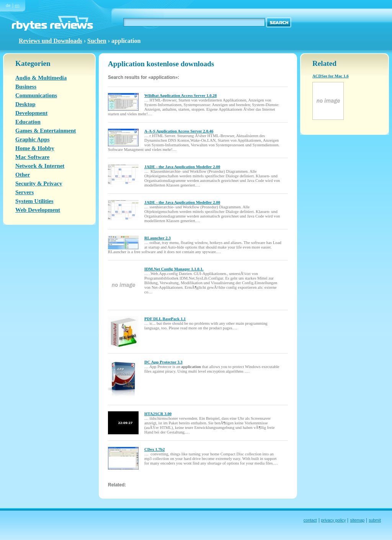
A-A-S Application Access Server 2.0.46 (179, 131)
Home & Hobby (35, 148)
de (8, 5)
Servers (24, 192)
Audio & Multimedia (41, 78)
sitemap (357, 520)
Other (23, 175)
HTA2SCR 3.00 (158, 414)
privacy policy (334, 520)
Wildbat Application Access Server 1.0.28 (180, 95)
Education (28, 122)
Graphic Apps (33, 139)
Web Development (38, 210)
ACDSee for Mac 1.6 (331, 76)
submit (375, 520)
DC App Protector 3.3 (163, 362)
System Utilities (34, 201)
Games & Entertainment (46, 131)
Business (26, 87)
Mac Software (32, 157)
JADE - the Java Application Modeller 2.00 (182, 167)
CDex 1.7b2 (154, 449)
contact (310, 520)
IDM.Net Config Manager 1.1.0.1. (174, 269)
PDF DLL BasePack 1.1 (165, 319)
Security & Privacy (39, 183)
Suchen (97, 41)
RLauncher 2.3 (158, 238)
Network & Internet (40, 166)
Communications (36, 95)
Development (31, 113)
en (17, 5)
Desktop (25, 104)
